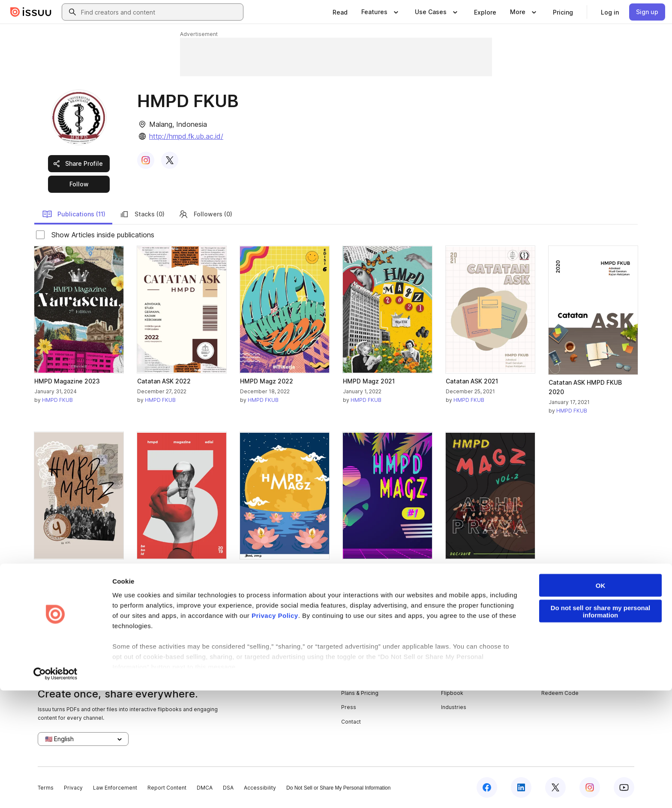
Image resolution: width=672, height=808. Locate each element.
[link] (340, 12)
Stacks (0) (142, 214)
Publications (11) (74, 214)
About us (352, 664)
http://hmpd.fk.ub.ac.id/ (186, 136)
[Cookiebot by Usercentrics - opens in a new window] (55, 791)
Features (452, 678)
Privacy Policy (275, 732)
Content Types (459, 664)
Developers (556, 664)
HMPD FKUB (57, 400)
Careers (352, 678)
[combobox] (160, 12)
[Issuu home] (31, 12)
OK (601, 702)
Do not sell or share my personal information (601, 728)
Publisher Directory (566, 678)
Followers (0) (205, 214)
